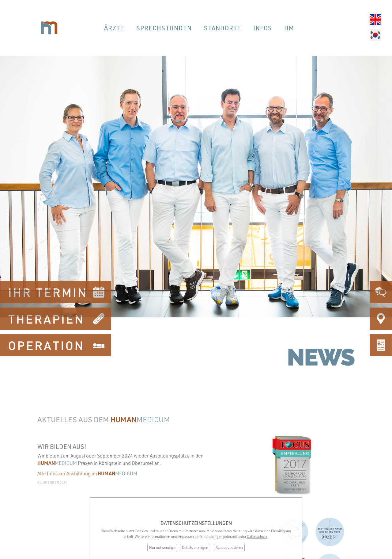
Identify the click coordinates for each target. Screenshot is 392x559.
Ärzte (114, 28)
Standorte (222, 28)
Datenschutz (257, 536)
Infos (263, 28)
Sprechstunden (164, 28)
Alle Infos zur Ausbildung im (87, 473)
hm (289, 28)
